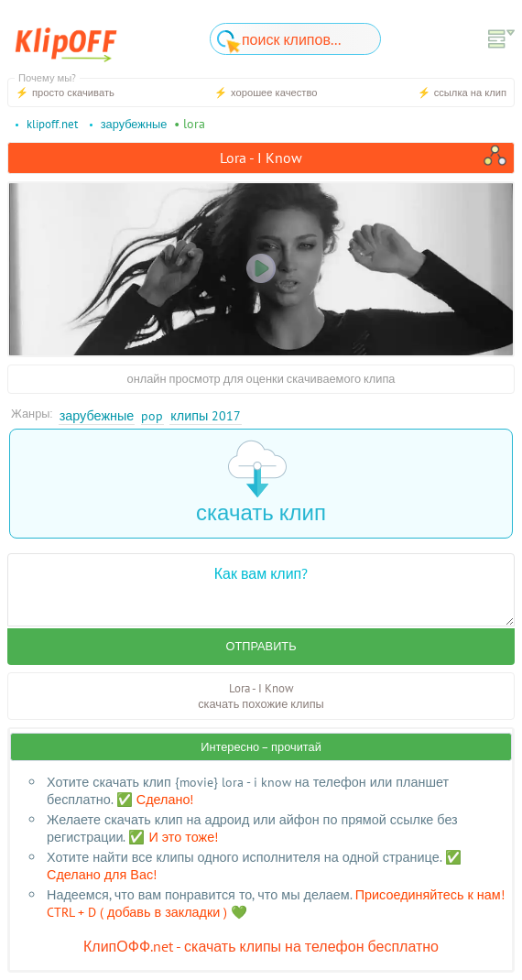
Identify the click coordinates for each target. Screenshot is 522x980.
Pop (152, 415)
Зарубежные (97, 415)
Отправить (261, 646)
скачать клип (261, 483)
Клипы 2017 (206, 415)
